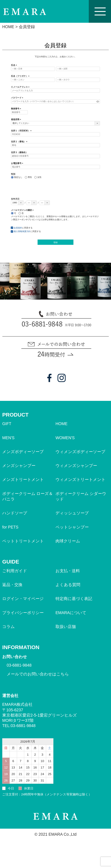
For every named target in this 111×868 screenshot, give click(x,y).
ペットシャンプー (72, 527)
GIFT (7, 424)
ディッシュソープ (72, 513)
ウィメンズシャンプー (76, 466)
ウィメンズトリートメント (80, 480)
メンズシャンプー (19, 466)
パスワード (18, 98)
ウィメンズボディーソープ (80, 452)
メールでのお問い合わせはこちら (38, 674)
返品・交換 (12, 585)
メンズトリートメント (23, 480)
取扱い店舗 (66, 627)
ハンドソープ (15, 513)
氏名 (14, 65)
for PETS (10, 527)
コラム (9, 627)
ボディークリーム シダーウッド (81, 496)
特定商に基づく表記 (74, 599)
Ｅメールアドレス (21, 87)
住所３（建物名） (19, 152)
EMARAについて (71, 613)
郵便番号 (17, 109)
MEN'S (8, 438)
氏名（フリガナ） (21, 76)
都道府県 (17, 119)
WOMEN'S (65, 438)
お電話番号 (18, 163)
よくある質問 (68, 585)
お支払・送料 (68, 571)
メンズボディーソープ (23, 452)
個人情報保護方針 (22, 231)
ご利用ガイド (15, 571)
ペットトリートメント (23, 541)
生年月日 (15, 199)
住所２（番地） (20, 142)
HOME (8, 27)
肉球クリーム (68, 541)
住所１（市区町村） (22, 131)
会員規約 (18, 228)
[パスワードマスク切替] (98, 101)
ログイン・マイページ (23, 599)
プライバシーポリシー (23, 613)
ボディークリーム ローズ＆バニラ (28, 496)
